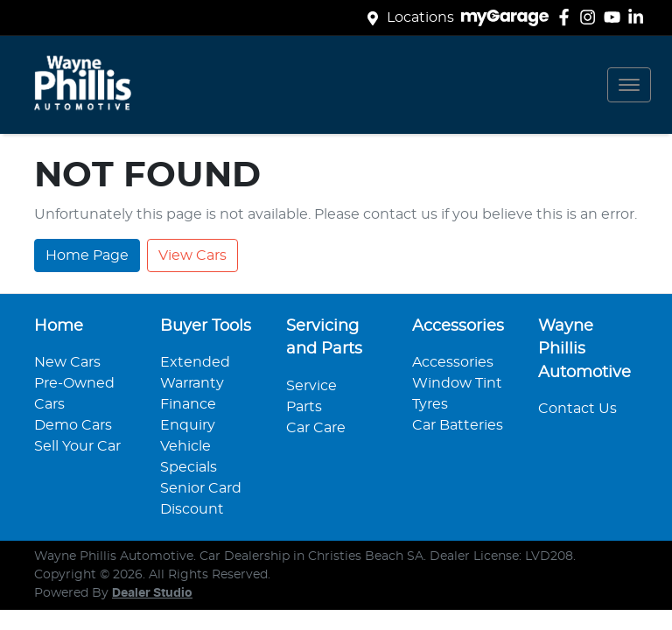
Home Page (87, 255)
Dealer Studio (152, 593)
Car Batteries (458, 425)
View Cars (192, 255)
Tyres (430, 404)
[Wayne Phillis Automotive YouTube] (616, 17)
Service (311, 386)
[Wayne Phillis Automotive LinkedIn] (639, 17)
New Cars (67, 362)
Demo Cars (73, 425)
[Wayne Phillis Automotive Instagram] (591, 17)
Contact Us (577, 409)
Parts (304, 407)
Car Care (316, 428)
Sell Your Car (77, 446)
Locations (420, 17)
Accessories (453, 362)
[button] (629, 85)
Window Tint (457, 383)
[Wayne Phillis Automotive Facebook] (567, 17)
